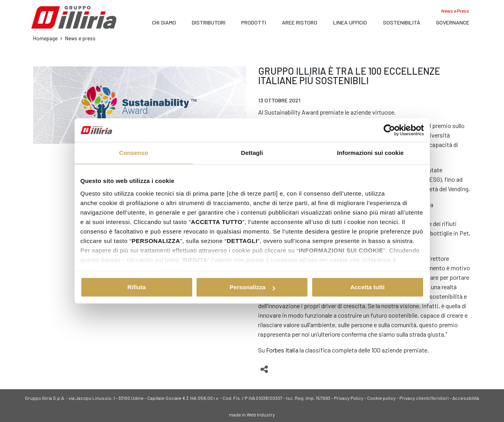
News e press (80, 38)
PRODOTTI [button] (254, 22)
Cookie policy (381, 398)
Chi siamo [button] (164, 22)
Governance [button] (453, 22)
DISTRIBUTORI (209, 22)
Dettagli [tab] (252, 153)
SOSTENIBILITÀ (402, 22)
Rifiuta (137, 287)
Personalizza (252, 287)
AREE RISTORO (300, 22)
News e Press (455, 11)
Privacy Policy (349, 398)
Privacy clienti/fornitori (424, 398)
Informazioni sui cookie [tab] (370, 153)
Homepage (45, 38)
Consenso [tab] (134, 153)
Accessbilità (466, 398)
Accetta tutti (368, 287)
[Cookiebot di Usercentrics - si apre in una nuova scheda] (389, 130)
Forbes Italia (282, 350)
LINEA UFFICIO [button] (350, 22)
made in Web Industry (252, 414)
